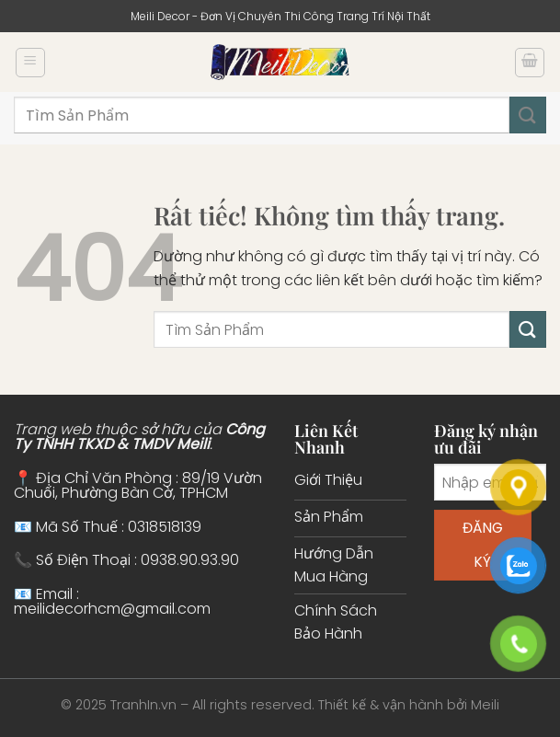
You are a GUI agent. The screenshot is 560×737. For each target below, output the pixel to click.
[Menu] (30, 63)
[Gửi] (528, 115)
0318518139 (165, 527)
